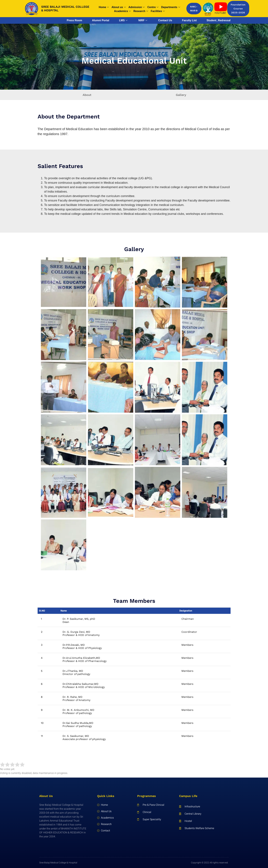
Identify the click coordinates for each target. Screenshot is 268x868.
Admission (137, 7)
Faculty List (189, 20)
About (87, 95)
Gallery (181, 95)
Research (141, 11)
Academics (122, 11)
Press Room (74, 20)
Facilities (158, 11)
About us (119, 7)
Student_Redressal (219, 20)
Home (104, 7)
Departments (171, 7)
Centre (153, 7)
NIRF (143, 20)
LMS (123, 20)
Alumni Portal (101, 20)
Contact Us (165, 20)
